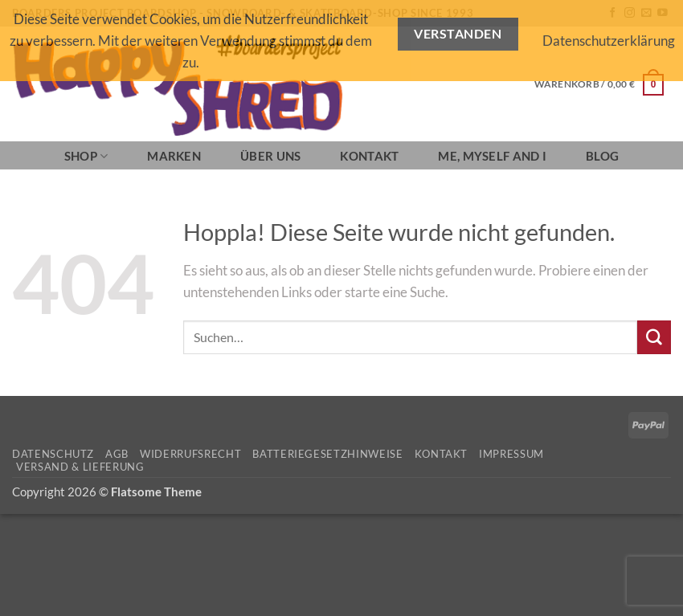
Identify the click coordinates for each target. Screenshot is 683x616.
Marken (174, 156)
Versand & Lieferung (80, 467)
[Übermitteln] (654, 337)
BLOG (602, 156)
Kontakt (369, 156)
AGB (117, 454)
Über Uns (270, 156)
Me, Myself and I (492, 156)
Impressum (511, 454)
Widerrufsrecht (190, 454)
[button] (599, 84)
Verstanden (458, 34)
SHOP (86, 156)
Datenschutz (53, 454)
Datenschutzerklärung (609, 41)
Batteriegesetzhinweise (327, 454)
